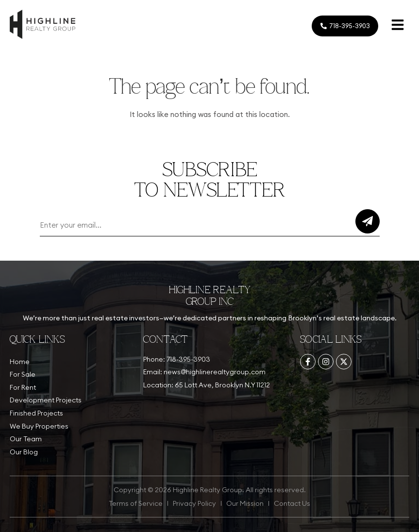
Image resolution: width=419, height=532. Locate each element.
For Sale (23, 374)
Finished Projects (36, 413)
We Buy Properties (39, 426)
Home (20, 362)
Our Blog (24, 452)
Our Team (26, 439)
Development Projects (46, 400)
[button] (398, 26)
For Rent (23, 387)
